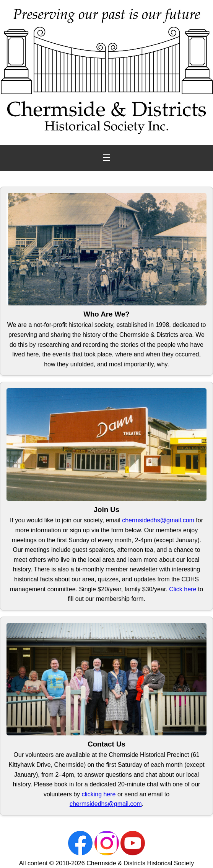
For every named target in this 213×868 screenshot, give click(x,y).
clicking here (99, 794)
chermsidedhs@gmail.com (158, 520)
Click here (183, 589)
